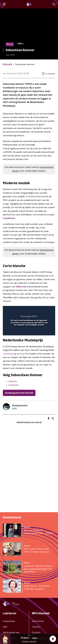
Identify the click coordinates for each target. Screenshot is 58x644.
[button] (53, 639)
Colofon (36, 627)
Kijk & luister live (11, 633)
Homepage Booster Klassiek (19, 393)
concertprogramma (13, 354)
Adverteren (38, 621)
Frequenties (9, 621)
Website (13, 381)
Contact (36, 633)
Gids (5, 627)
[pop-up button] (40, 310)
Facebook (13, 385)
